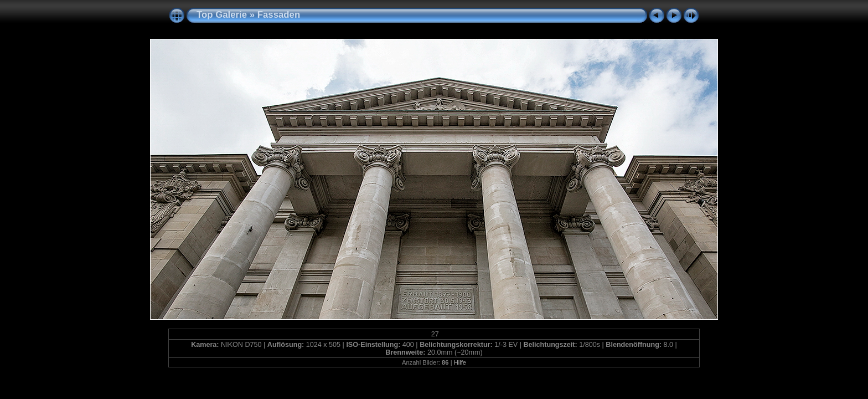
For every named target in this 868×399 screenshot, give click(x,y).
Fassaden (279, 15)
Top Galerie (222, 15)
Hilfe (460, 362)
